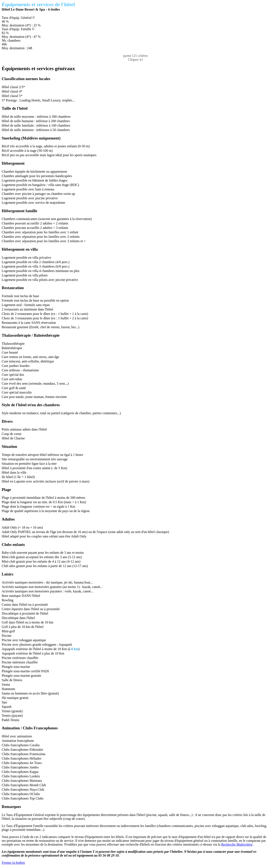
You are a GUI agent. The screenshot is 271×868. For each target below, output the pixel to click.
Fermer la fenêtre (13, 863)
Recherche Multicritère (237, 844)
